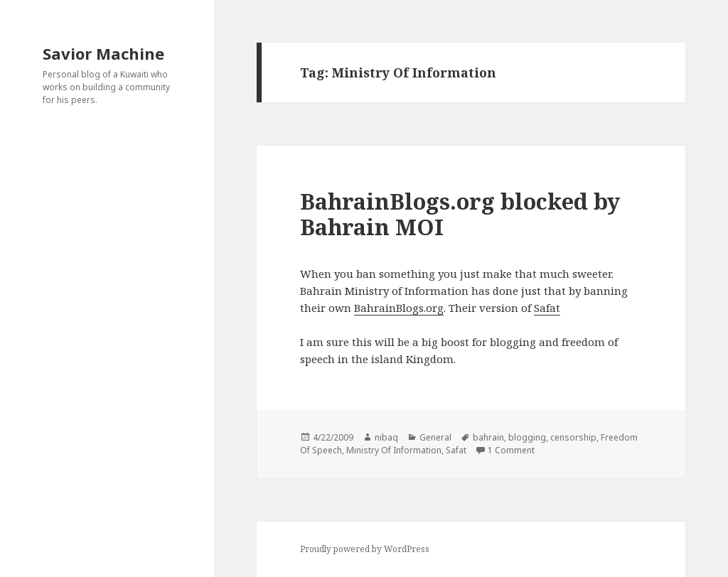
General (435, 437)
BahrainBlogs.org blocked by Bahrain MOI (460, 214)
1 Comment (511, 450)
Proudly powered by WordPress (365, 549)
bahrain (488, 437)
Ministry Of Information (394, 450)
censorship (573, 437)
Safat (547, 308)
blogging (527, 437)
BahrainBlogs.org (399, 308)
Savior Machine (103, 53)
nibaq (386, 437)
